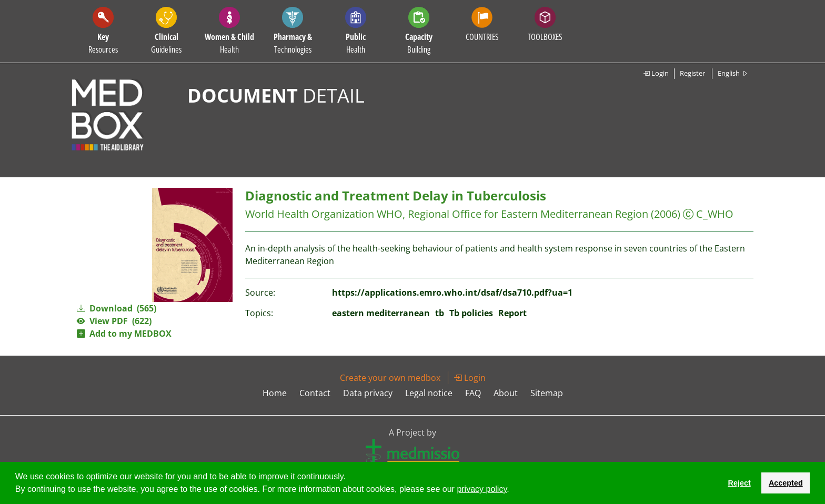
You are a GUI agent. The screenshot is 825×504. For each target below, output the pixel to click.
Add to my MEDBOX (124, 334)
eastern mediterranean (381, 313)
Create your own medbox (390, 378)
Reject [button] (739, 483)
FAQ (473, 393)
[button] (513, 490)
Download (117, 308)
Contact (315, 393)
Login (656, 73)
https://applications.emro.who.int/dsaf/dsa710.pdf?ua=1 (452, 293)
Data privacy (368, 393)
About (506, 393)
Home (275, 393)
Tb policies (471, 313)
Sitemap (547, 393)
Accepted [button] (786, 483)
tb (440, 313)
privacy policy (482, 489)
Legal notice (429, 393)
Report (512, 313)
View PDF (114, 321)
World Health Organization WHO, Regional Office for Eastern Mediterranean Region (447, 214)
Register (692, 73)
